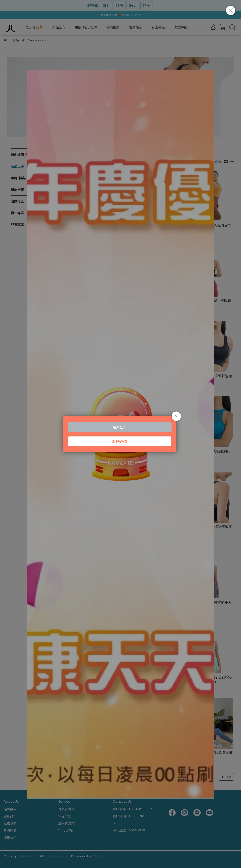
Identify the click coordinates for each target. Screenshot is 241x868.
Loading (121, 434)
